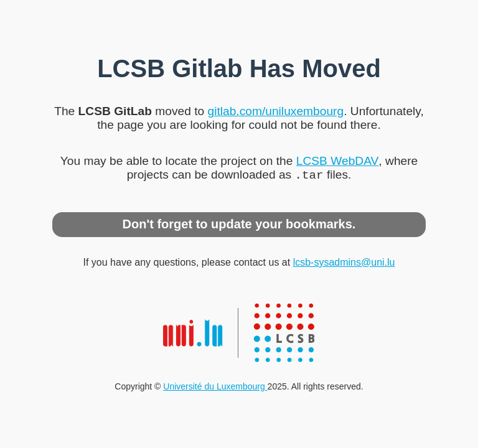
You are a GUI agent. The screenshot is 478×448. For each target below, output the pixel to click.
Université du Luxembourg (215, 388)
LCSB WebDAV (338, 160)
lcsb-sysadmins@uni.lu (344, 264)
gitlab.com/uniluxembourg (275, 110)
